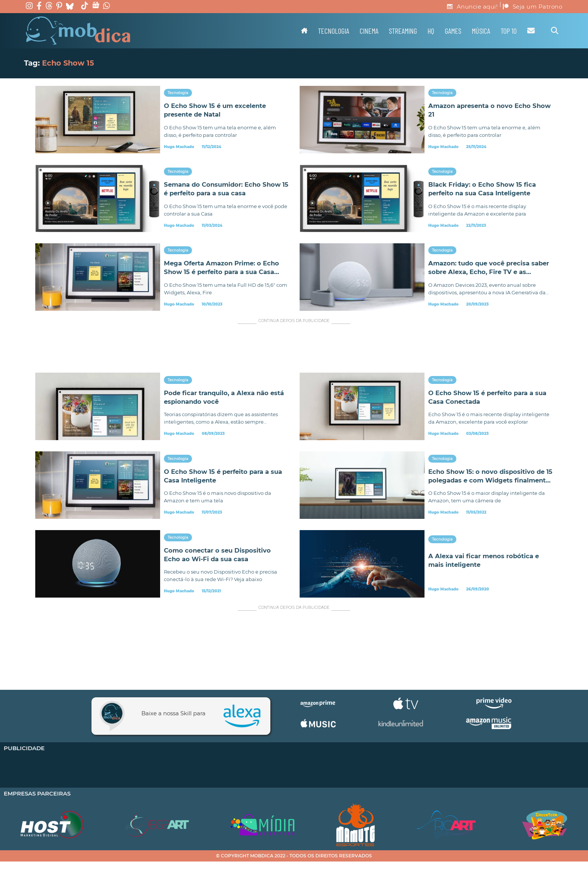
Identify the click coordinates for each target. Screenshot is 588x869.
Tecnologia (334, 31)
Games (453, 31)
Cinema (369, 31)
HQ (431, 31)
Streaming (403, 31)
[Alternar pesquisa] (555, 31)
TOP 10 (509, 31)
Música (481, 31)
